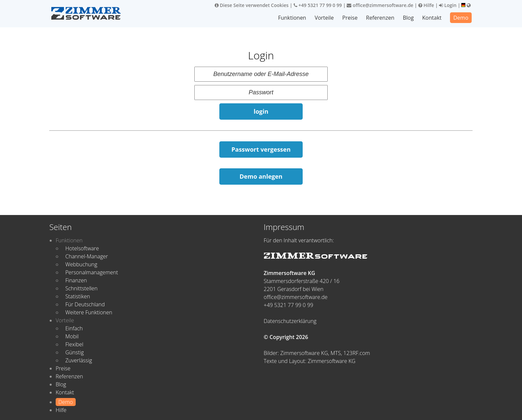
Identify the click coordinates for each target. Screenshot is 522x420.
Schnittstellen (81, 288)
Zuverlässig (79, 360)
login (261, 111)
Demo (461, 18)
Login (448, 5)
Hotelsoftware (82, 248)
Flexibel (74, 344)
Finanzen (76, 280)
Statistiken (78, 296)
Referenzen (380, 18)
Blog (408, 18)
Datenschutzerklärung (290, 321)
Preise (350, 18)
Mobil (72, 336)
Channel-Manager (87, 256)
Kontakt (432, 18)
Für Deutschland (85, 304)
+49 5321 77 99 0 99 (318, 5)
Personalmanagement (92, 272)
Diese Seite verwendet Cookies (252, 5)
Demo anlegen (261, 176)
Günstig (74, 352)
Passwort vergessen (261, 149)
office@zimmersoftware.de (380, 5)
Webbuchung (81, 264)
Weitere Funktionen (89, 312)
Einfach (74, 328)
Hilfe (426, 5)
